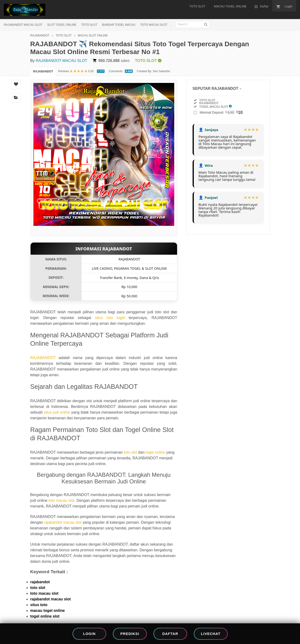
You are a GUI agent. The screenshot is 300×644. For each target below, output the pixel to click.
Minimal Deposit (221, 112)
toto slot (130, 452)
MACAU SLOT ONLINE (93, 35)
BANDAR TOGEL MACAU (119, 25)
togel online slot (45, 616)
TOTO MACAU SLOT (154, 25)
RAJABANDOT (40, 35)
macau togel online (48, 611)
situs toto (39, 605)
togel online (155, 452)
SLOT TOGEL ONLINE (62, 25)
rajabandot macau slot (63, 522)
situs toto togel (110, 318)
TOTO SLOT (89, 25)
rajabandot (40, 582)
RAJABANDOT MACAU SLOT (23, 25)
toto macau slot (61, 500)
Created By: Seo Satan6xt (153, 71)
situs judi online (57, 412)
